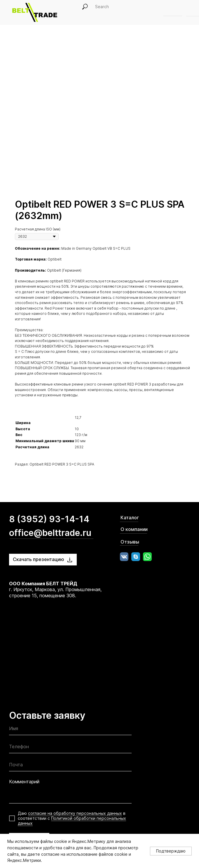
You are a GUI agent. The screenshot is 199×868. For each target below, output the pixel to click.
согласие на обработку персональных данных (75, 813)
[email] (70, 766)
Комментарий (24, 782)
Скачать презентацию (39, 559)
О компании (134, 529)
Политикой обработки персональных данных (72, 821)
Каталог (130, 518)
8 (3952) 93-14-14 (49, 519)
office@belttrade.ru (50, 533)
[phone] (70, 748)
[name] (70, 730)
